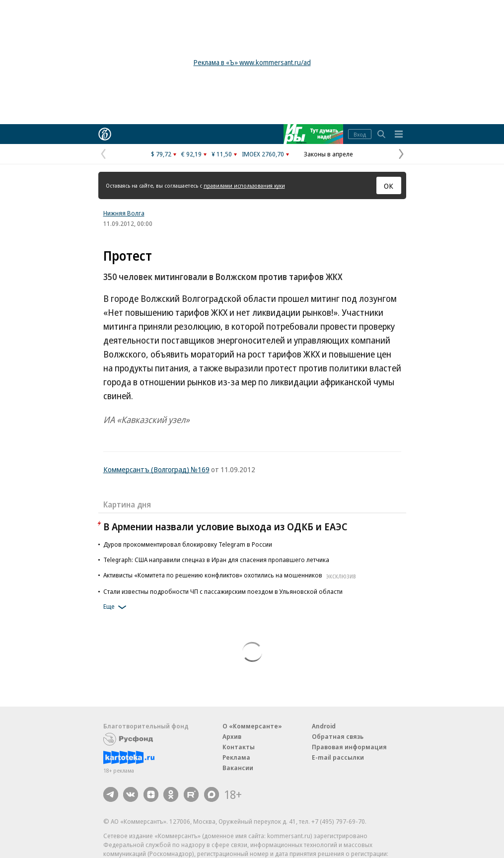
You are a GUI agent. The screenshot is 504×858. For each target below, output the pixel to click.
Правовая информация (349, 747)
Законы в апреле (328, 154)
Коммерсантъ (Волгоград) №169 (156, 469)
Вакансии (238, 768)
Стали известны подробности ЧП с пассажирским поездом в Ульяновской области (223, 591)
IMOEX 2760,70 (263, 154)
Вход (360, 134)
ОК (389, 186)
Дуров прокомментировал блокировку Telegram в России (188, 544)
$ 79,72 (161, 154)
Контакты (239, 747)
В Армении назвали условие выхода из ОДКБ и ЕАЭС (225, 527)
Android (324, 726)
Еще (116, 607)
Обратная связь (338, 736)
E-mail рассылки (338, 757)
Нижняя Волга (124, 213)
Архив (232, 736)
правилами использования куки (244, 185)
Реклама (236, 757)
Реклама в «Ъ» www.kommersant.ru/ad (252, 62)
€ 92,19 (191, 154)
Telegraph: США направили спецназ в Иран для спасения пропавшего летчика (216, 560)
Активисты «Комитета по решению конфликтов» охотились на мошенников (231, 575)
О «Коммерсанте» (252, 726)
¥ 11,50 (222, 154)
